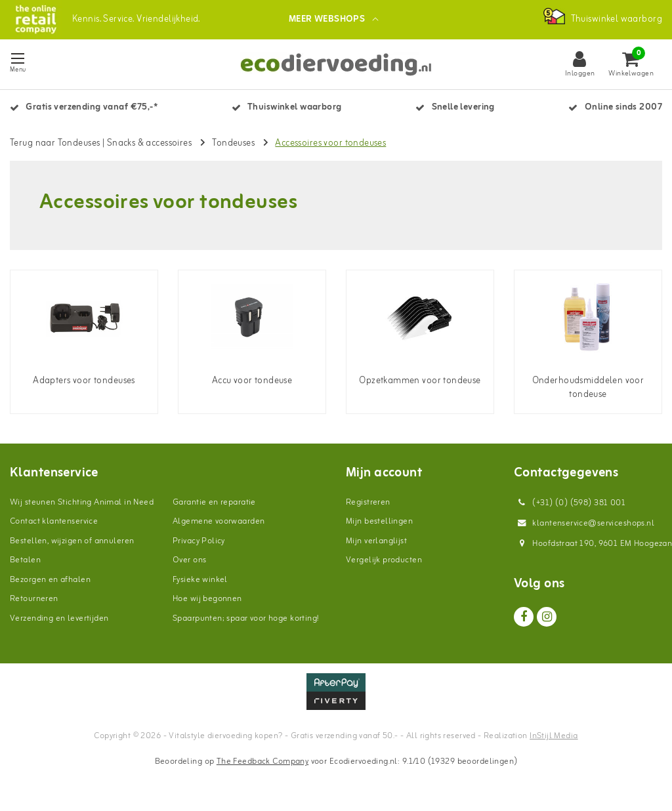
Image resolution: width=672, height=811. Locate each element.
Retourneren (34, 599)
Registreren (368, 502)
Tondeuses (233, 143)
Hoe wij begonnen (207, 599)
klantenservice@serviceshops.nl (584, 523)
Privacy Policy (199, 541)
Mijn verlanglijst (376, 541)
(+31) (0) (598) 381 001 (570, 503)
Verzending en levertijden (59, 618)
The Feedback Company (262, 761)
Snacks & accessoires (149, 143)
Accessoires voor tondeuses (330, 143)
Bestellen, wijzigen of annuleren (72, 541)
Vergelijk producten (384, 560)
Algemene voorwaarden (219, 521)
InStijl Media (554, 736)
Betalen (25, 560)
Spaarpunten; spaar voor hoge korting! (246, 618)
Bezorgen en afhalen (50, 580)
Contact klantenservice (54, 521)
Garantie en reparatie (214, 502)
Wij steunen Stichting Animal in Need (82, 502)
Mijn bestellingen (379, 521)
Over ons (189, 560)
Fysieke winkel (200, 580)
